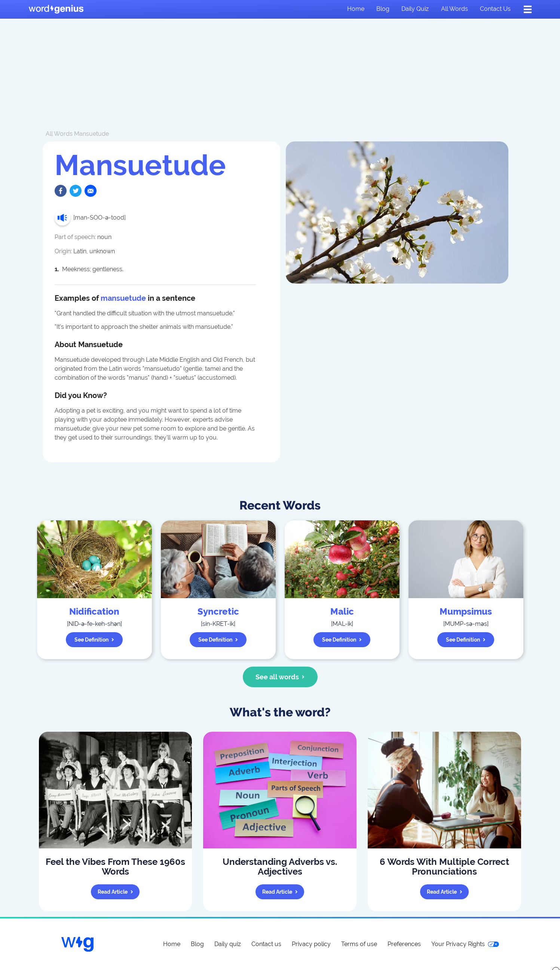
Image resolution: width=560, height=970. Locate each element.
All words (455, 9)
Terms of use (359, 944)
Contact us (495, 9)
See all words (280, 677)
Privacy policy (311, 944)
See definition (94, 640)
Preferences (404, 944)
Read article (115, 892)
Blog (383, 9)
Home (356, 9)
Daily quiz (415, 9)
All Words (59, 134)
